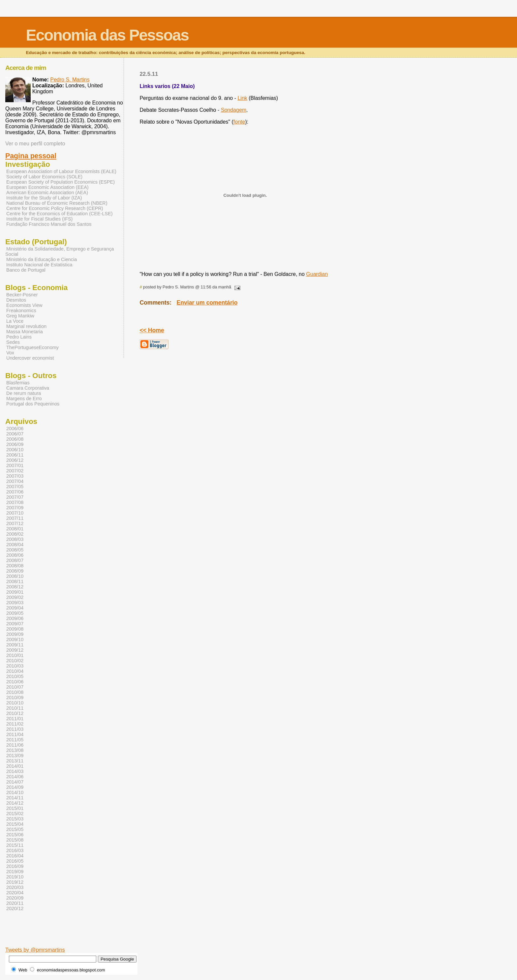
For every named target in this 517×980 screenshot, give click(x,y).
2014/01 (15, 766)
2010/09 (15, 698)
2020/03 (15, 887)
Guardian (317, 274)
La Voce (15, 321)
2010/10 (15, 703)
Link (242, 98)
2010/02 (15, 661)
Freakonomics (21, 311)
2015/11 (15, 845)
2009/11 (15, 645)
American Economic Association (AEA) (47, 193)
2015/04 (15, 824)
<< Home (152, 330)
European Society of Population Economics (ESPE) (61, 182)
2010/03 (15, 666)
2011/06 (15, 745)
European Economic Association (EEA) (47, 187)
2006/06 (15, 429)
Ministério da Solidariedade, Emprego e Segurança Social (60, 252)
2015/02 (15, 814)
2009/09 (15, 634)
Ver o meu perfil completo (35, 144)
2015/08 (15, 840)
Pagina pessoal (31, 156)
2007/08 (15, 502)
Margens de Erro (24, 399)
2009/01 (15, 592)
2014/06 (15, 777)
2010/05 (15, 676)
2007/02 (15, 471)
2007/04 (15, 481)
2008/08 (15, 566)
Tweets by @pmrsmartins (35, 950)
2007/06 (15, 492)
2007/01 (15, 465)
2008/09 (15, 571)
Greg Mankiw (20, 316)
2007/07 (15, 497)
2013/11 (15, 761)
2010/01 (15, 655)
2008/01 (15, 529)
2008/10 (15, 576)
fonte (239, 122)
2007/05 (15, 487)
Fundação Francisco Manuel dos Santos (49, 224)
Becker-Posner (22, 295)
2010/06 (15, 682)
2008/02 (15, 534)
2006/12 (15, 460)
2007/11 (15, 518)
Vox (10, 353)
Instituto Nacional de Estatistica (39, 265)
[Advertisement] (186, 937)
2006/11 (15, 455)
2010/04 (15, 671)
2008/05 (15, 550)
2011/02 (15, 724)
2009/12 (15, 650)
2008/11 (15, 581)
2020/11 (15, 903)
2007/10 (15, 513)
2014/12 (15, 803)
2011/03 (15, 729)
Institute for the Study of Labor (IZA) (44, 198)
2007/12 (15, 523)
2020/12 (15, 908)
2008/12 (15, 587)
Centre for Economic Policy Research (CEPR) (55, 208)
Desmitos (16, 300)
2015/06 (15, 835)
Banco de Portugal (26, 270)
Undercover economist (30, 358)
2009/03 (15, 603)
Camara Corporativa (28, 388)
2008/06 (15, 555)
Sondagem (234, 110)
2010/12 (15, 713)
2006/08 (15, 439)
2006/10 (15, 450)
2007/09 (15, 508)
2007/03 (15, 476)
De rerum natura (24, 393)
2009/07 (15, 624)
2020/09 (15, 898)
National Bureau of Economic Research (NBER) (57, 203)
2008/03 (15, 539)
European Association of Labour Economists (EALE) (61, 171)
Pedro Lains (19, 337)
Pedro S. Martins (70, 80)
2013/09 (15, 756)
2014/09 (15, 787)
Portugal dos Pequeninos (33, 404)
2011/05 (15, 740)
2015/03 (15, 819)
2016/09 (15, 866)
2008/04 (15, 545)
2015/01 (15, 808)
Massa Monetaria (25, 332)
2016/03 (15, 850)
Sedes (13, 342)
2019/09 (15, 872)
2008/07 (15, 560)
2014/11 (15, 798)
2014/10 (15, 792)
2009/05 (15, 613)
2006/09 (15, 444)
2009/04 (15, 608)
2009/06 (15, 618)
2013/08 (15, 750)
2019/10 (15, 877)
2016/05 (15, 861)
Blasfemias (18, 383)
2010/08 (15, 692)
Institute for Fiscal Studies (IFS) (39, 219)
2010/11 (15, 708)
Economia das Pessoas (107, 35)
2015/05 (15, 829)
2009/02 (15, 597)
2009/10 (15, 639)
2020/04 (15, 893)
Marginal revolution (26, 326)
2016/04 (15, 856)
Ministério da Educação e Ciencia (42, 259)
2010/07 (15, 687)
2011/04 (15, 734)
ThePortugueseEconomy (32, 347)
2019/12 (15, 882)
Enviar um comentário (207, 303)
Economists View (24, 305)
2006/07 (15, 434)
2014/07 (15, 782)
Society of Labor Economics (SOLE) (44, 177)
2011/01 (15, 719)
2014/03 (15, 771)
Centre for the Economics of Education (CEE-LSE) (60, 214)
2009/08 (15, 629)
